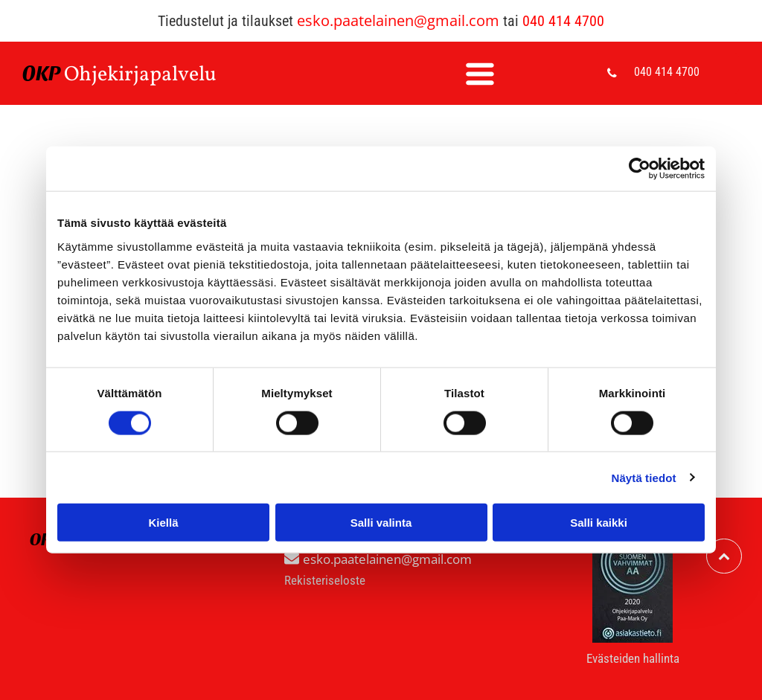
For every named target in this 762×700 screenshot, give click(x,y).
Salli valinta (381, 523)
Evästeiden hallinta (633, 658)
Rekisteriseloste (325, 580)
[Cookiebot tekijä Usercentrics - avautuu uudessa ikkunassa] (640, 169)
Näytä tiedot (644, 477)
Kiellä (163, 523)
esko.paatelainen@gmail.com (398, 20)
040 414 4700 (563, 21)
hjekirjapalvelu (148, 75)
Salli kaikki (599, 523)
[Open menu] (480, 74)
